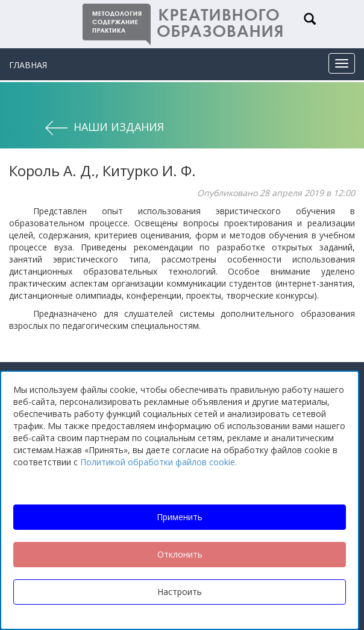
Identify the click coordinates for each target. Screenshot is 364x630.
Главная (28, 65)
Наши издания (119, 127)
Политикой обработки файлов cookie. (158, 462)
